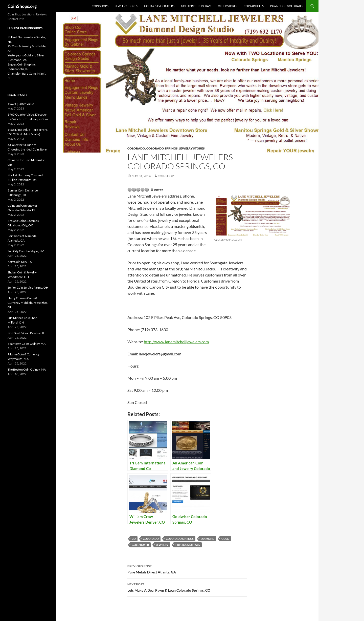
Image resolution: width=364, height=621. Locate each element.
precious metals (188, 545)
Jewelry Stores (126, 6)
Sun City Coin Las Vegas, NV (26, 251)
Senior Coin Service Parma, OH (28, 287)
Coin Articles (254, 6)
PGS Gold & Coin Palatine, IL (26, 333)
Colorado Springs (162, 148)
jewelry (162, 545)
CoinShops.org (22, 6)
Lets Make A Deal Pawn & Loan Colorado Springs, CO (187, 587)
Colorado (136, 148)
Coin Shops (100, 6)
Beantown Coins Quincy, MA (27, 344)
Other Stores (227, 6)
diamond (208, 539)
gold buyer (140, 545)
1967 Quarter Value (21, 104)
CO (134, 539)
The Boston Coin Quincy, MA (27, 369)
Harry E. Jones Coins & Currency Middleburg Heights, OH (28, 303)
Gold (225, 539)
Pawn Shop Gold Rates (287, 6)
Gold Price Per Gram (196, 6)
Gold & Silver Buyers (159, 6)
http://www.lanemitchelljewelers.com (176, 342)
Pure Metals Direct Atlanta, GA (187, 569)
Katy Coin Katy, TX (20, 262)
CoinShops (166, 176)
